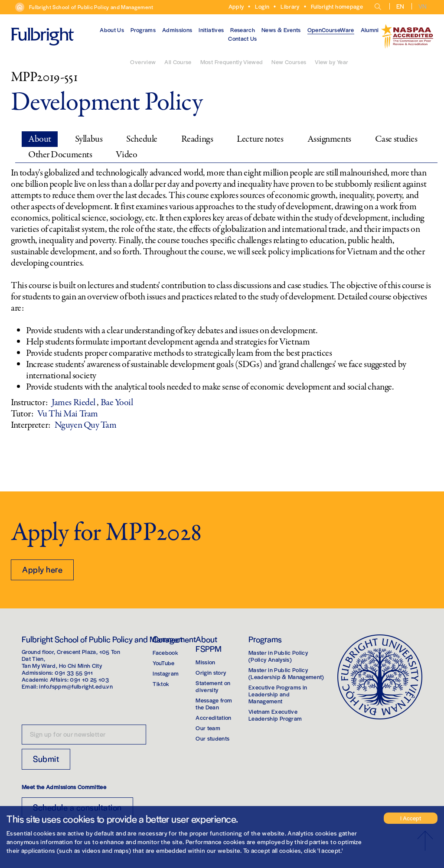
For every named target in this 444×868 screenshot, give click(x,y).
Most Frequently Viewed (232, 62)
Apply (236, 6)
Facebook (165, 652)
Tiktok (161, 684)
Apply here (42, 569)
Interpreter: (31, 425)
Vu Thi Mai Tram (67, 414)
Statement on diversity (213, 686)
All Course (178, 62)
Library (290, 6)
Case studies (396, 139)
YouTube (163, 663)
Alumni (370, 30)
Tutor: (22, 414)
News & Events (281, 30)
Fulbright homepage (337, 6)
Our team (208, 728)
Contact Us (243, 38)
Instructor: (29, 403)
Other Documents (60, 155)
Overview (143, 62)
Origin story (211, 672)
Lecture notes (260, 139)
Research (243, 30)
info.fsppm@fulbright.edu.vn (76, 686)
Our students (212, 738)
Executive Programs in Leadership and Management (278, 694)
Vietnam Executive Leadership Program (275, 715)
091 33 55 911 (74, 672)
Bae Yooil (117, 403)
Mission (205, 662)
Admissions (177, 30)
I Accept (411, 818)
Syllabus (89, 139)
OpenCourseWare (331, 30)
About (40, 139)
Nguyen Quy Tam (86, 425)
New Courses (289, 62)
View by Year (331, 62)
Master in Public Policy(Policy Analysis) (278, 656)
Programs (143, 30)
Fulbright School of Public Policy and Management (91, 7)
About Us (112, 30)
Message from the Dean (214, 704)
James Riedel (74, 403)
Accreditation (214, 717)
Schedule (142, 139)
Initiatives (211, 30)
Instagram (166, 673)
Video (126, 155)
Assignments (329, 139)
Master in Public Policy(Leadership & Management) (286, 673)
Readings (197, 139)
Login (262, 6)
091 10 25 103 (89, 679)
